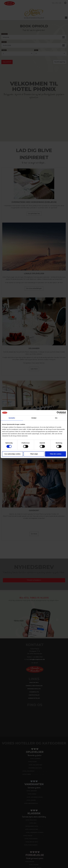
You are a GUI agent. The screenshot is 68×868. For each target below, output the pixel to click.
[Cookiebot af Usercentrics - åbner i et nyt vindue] (58, 413)
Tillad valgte (34, 454)
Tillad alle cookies (55, 454)
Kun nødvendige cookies (13, 454)
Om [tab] (56, 418)
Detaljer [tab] (34, 418)
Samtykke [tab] (12, 418)
